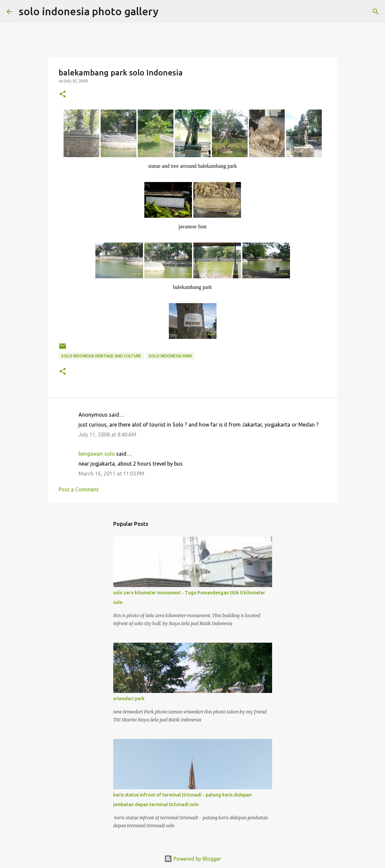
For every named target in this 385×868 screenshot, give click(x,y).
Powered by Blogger (193, 859)
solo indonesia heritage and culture (101, 356)
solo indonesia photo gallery (89, 11)
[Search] (168, 12)
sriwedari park (129, 699)
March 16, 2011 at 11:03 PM (111, 474)
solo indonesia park (170, 356)
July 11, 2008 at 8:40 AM (107, 434)
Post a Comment (79, 489)
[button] (63, 94)
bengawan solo (97, 454)
